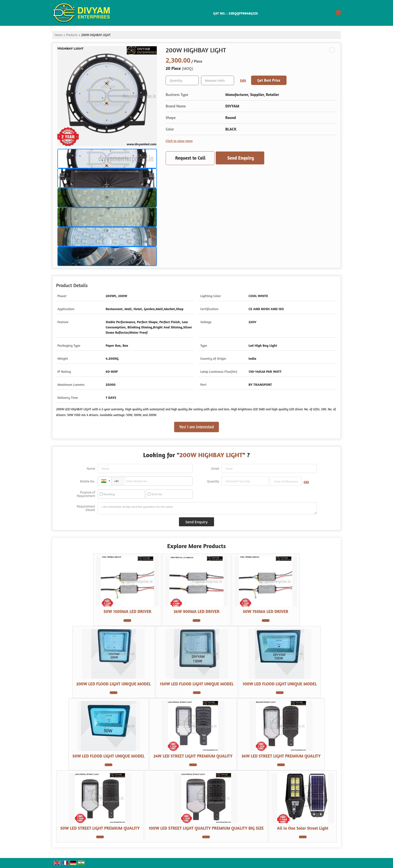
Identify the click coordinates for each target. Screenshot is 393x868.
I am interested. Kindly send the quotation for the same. (207, 508)
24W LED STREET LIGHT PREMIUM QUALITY (193, 756)
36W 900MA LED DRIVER (196, 611)
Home (59, 35)
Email (215, 469)
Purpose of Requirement (86, 494)
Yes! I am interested (197, 427)
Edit (243, 80)
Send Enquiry (241, 158)
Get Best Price (269, 80)
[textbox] (218, 80)
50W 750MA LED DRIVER (266, 611)
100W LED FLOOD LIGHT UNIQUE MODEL (280, 684)
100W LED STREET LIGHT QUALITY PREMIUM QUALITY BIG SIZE (206, 828)
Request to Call (190, 158)
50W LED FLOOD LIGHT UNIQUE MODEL (109, 756)
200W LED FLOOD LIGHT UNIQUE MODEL (114, 684)
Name (91, 469)
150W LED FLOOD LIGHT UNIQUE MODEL (197, 684)
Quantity (213, 481)
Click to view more (179, 141)
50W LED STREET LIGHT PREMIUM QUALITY (100, 828)
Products (72, 35)
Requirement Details (86, 508)
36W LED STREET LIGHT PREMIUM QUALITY (281, 756)
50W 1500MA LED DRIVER (127, 611)
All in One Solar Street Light (303, 828)
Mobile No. (88, 481)
